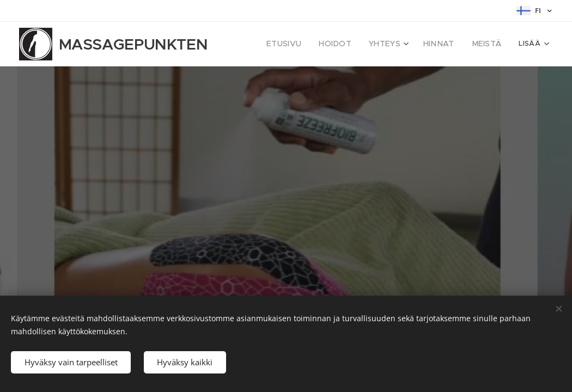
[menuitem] (299, 44)
